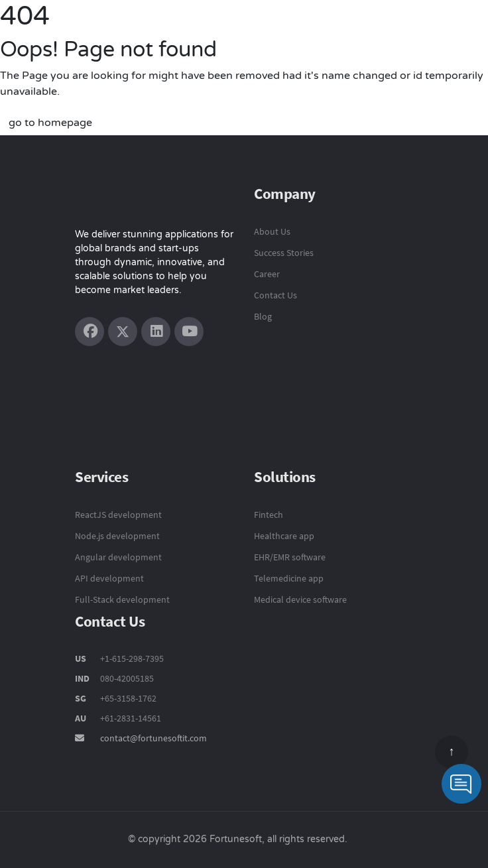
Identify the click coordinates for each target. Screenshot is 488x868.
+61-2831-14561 (131, 718)
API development (109, 578)
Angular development (118, 557)
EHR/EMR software (290, 557)
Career (267, 274)
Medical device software (300, 599)
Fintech (269, 515)
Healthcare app (284, 536)
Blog (263, 316)
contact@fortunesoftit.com (153, 738)
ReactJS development (118, 515)
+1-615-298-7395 (131, 658)
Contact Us (275, 295)
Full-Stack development (122, 599)
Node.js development (117, 536)
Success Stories (284, 253)
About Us (272, 231)
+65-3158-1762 (128, 698)
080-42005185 (126, 678)
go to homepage (50, 123)
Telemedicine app (289, 578)
